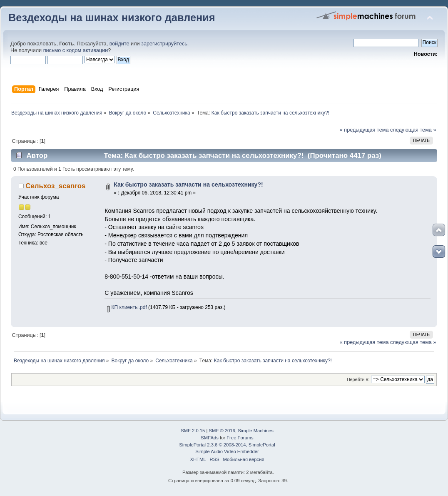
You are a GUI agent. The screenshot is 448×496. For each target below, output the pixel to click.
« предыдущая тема (364, 130)
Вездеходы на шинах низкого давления (112, 17)
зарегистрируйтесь (164, 44)
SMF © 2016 (222, 431)
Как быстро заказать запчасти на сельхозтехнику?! (188, 184)
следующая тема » (413, 130)
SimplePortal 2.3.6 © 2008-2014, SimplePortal (227, 445)
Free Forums (240, 438)
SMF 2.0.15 (193, 431)
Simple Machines (256, 431)
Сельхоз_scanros (55, 186)
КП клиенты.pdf (127, 307)
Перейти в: (358, 379)
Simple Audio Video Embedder (227, 451)
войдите (119, 44)
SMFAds (210, 438)
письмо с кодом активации (76, 50)
